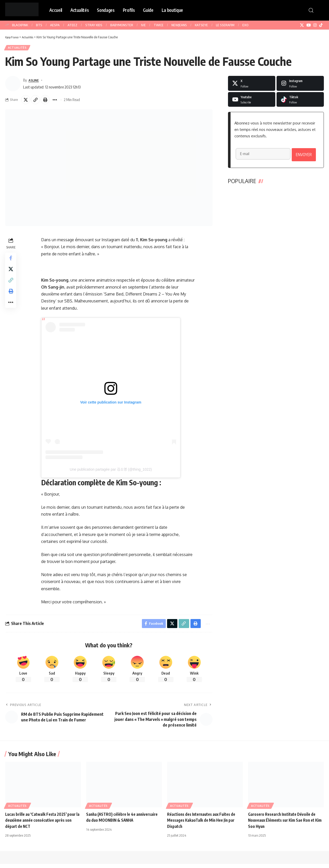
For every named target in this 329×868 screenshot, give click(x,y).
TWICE (159, 25)
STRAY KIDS (94, 25)
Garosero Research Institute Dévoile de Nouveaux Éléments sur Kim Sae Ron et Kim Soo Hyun (284, 824)
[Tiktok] (300, 101)
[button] (311, 10)
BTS (39, 25)
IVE (143, 25)
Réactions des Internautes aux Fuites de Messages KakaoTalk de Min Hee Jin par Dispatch (204, 824)
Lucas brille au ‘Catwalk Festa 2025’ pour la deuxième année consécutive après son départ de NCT (43, 824)
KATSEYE (201, 25)
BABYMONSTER (122, 25)
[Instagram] (315, 25)
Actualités (19, 48)
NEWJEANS (179, 25)
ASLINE (35, 82)
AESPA (55, 25)
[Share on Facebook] (11, 262)
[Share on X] (26, 102)
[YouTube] (309, 25)
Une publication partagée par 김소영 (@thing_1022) (111, 472)
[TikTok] (321, 25)
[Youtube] (252, 101)
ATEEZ (72, 25)
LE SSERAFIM (225, 25)
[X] (302, 25)
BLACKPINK (20, 25)
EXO (245, 25)
